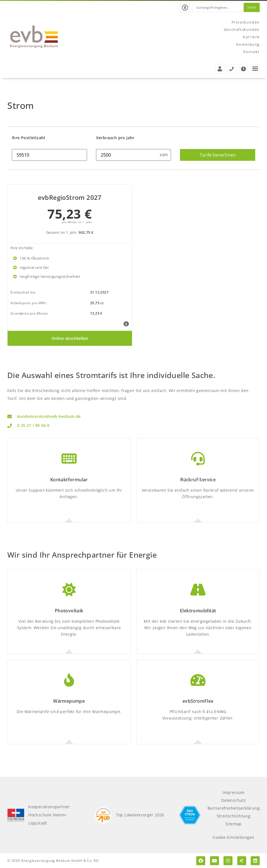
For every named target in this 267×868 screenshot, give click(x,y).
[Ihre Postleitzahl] (49, 155)
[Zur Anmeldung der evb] (220, 69)
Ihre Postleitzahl (28, 138)
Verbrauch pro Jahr (115, 138)
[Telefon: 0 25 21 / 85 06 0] (133, 426)
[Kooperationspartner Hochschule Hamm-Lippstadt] (16, 815)
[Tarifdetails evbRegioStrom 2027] (126, 324)
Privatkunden (246, 22)
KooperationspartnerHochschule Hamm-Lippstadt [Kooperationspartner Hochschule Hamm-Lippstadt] (49, 815)
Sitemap (234, 824)
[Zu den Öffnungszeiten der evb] (243, 69)
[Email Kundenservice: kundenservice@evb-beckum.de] (133, 417)
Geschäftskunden (242, 29)
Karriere (251, 36)
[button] (182, 8)
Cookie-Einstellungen (233, 837)
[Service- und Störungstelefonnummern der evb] (232, 69)
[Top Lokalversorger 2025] (103, 815)
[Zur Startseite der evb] (34, 37)
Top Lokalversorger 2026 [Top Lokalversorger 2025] (140, 815)
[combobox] (216, 7)
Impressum (234, 792)
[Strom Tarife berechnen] (218, 155)
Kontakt (251, 52)
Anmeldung (248, 44)
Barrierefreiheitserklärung (234, 808)
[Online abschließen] (70, 338)
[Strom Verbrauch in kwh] (134, 155)
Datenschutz (234, 800)
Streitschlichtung (233, 816)
